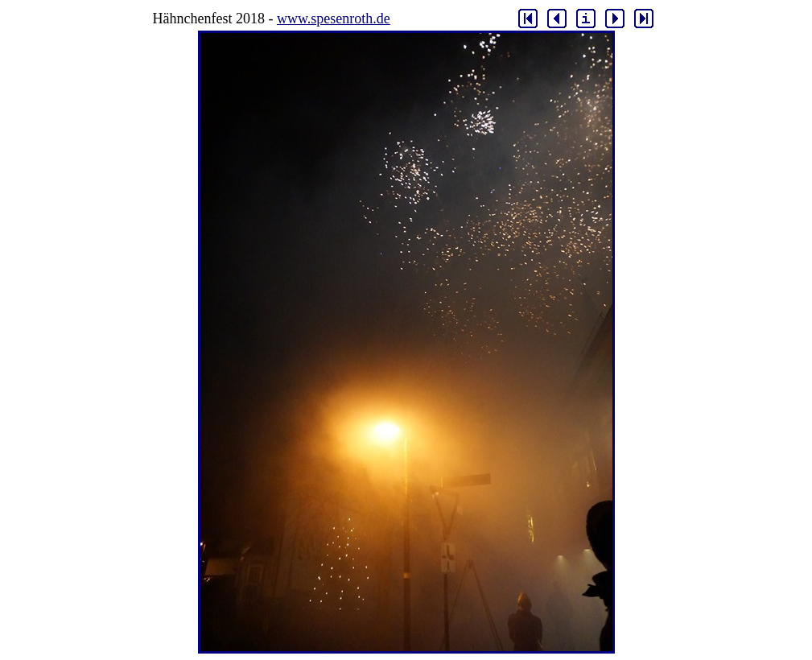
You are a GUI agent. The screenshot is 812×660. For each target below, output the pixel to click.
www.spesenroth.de (334, 19)
